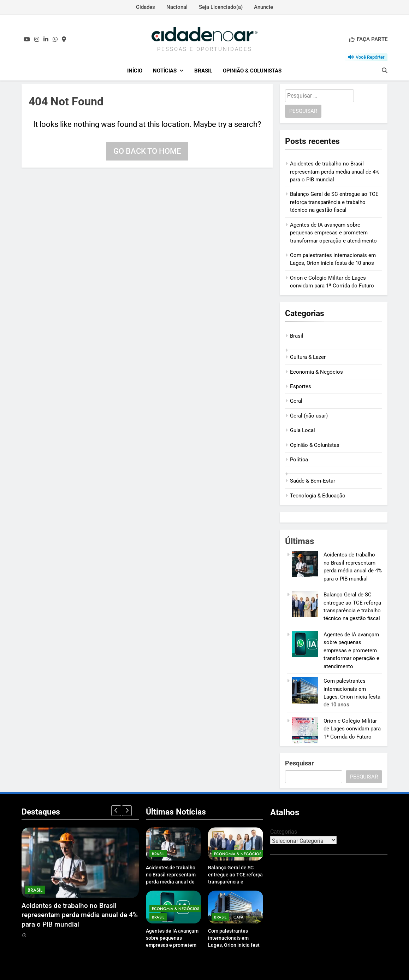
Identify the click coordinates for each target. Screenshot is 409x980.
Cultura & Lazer (308, 357)
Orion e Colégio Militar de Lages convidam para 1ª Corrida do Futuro (352, 728)
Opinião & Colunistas (252, 71)
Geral (296, 401)
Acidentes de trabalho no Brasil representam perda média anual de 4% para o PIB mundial (335, 171)
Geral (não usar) (309, 415)
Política (299, 459)
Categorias (284, 831)
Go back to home (147, 151)
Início (135, 71)
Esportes (301, 386)
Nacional (177, 7)
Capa (239, 917)
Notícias (165, 71)
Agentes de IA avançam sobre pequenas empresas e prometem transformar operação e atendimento (333, 232)
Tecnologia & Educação (318, 495)
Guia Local (303, 430)
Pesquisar (300, 763)
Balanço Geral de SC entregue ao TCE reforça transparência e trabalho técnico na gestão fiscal (334, 202)
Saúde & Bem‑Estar (313, 481)
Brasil (203, 71)
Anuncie (263, 7)
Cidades (146, 7)
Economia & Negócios (316, 372)
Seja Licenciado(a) (221, 7)
